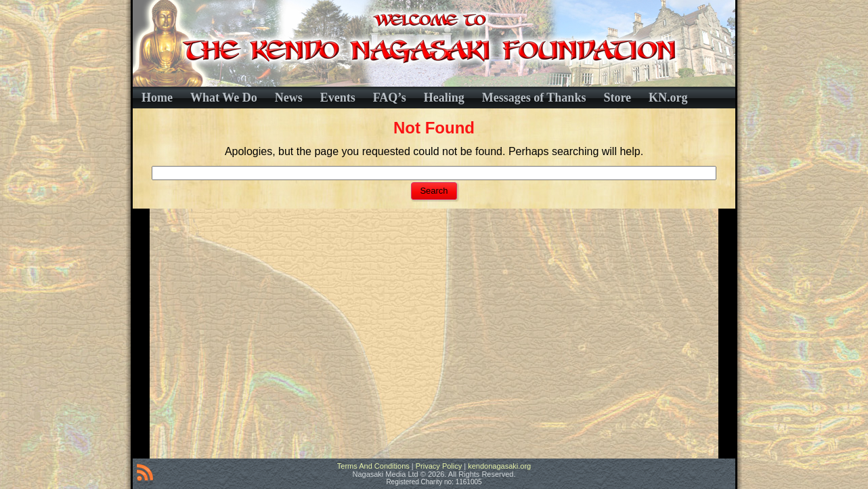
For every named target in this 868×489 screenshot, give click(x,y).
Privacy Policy (439, 466)
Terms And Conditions (373, 466)
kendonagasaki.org (499, 466)
